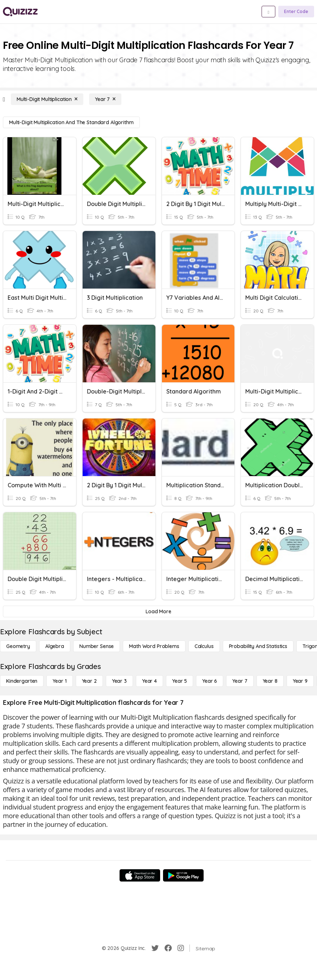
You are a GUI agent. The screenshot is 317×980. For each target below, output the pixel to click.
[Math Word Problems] (154, 646)
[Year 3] (119, 681)
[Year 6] (210, 681)
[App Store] (140, 875)
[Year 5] (180, 681)
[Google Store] (183, 875)
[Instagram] (181, 948)
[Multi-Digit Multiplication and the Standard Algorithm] (71, 122)
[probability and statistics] (258, 646)
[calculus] (204, 646)
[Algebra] (55, 646)
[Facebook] (168, 948)
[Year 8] (270, 681)
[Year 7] (105, 99)
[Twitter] (155, 948)
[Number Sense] (97, 646)
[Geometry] (18, 646)
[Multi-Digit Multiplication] (47, 99)
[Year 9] (300, 681)
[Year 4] (149, 681)
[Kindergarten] (22, 681)
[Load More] (158, 611)
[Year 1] (59, 681)
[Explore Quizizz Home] (20, 12)
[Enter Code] (296, 12)
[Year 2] (89, 681)
